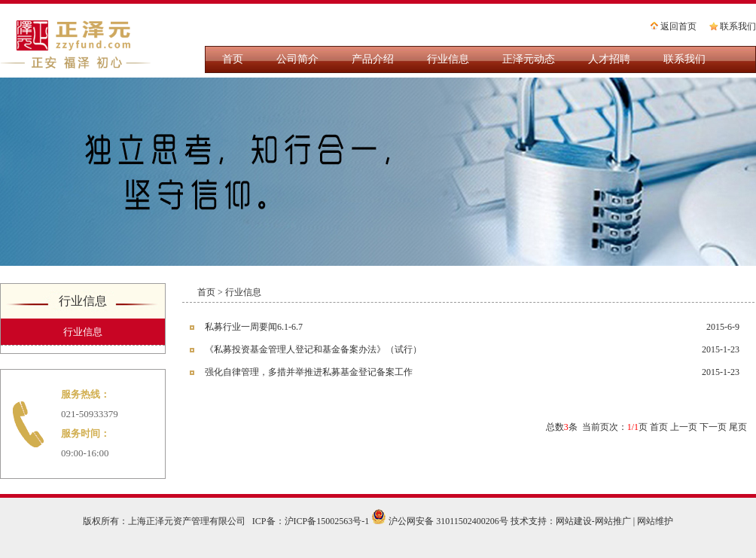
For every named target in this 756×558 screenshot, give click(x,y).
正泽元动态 (529, 59)
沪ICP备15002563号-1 (327, 521)
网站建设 (574, 521)
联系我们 (732, 27)
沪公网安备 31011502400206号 (440, 521)
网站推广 (613, 521)
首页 (233, 59)
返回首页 (672, 27)
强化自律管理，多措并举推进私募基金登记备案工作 (309, 372)
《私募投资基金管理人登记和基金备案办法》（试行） (313, 349)
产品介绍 (373, 59)
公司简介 (297, 59)
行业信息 (448, 59)
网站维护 (655, 521)
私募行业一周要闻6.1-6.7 (254, 327)
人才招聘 (609, 59)
